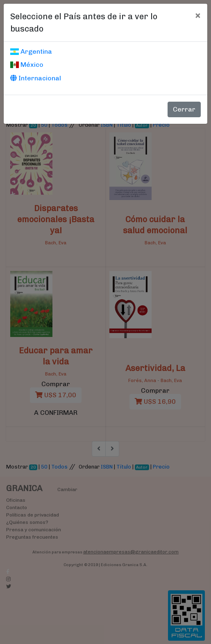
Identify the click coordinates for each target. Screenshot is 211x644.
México (27, 65)
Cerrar (184, 109)
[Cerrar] (198, 15)
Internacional (36, 78)
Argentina (31, 51)
